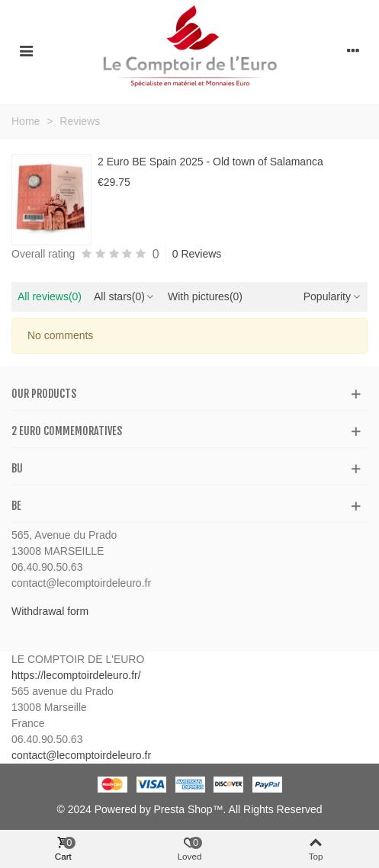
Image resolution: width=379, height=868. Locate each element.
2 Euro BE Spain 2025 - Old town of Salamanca (210, 162)
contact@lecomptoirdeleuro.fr (81, 755)
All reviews (50, 296)
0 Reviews (197, 254)
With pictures (205, 296)
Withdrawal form (50, 611)
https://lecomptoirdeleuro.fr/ (76, 675)
